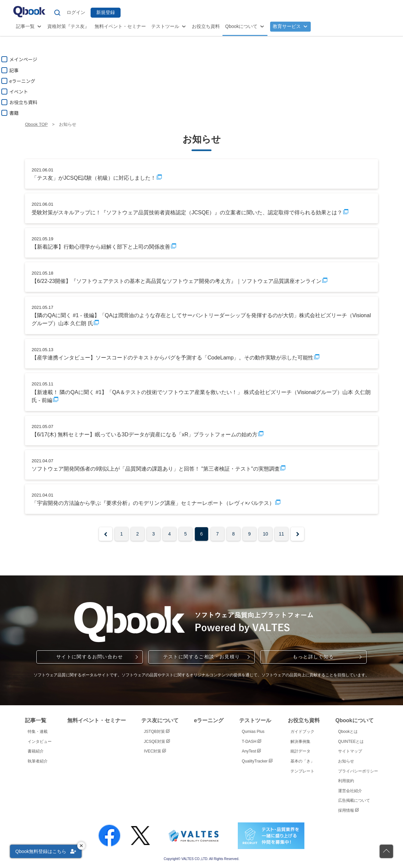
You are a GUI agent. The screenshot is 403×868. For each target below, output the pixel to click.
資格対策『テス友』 (68, 26)
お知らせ (346, 761)
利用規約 (346, 781)
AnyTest (251, 751)
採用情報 (348, 810)
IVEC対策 (155, 751)
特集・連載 (38, 732)
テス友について (160, 720)
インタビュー (40, 742)
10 (265, 534)
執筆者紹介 (38, 761)
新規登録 (106, 12)
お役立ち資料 (206, 26)
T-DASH (251, 742)
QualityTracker (257, 761)
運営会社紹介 (350, 791)
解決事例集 (300, 742)
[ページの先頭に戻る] (386, 851)
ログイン (76, 12)
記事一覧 (25, 26)
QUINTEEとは (351, 742)
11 (281, 534)
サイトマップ (350, 751)
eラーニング (209, 720)
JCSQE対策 (157, 742)
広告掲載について (354, 800)
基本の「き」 (302, 761)
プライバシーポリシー (358, 771)
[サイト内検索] (57, 13)
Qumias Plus (253, 732)
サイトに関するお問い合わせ (90, 657)
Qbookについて (241, 26)
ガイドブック (302, 732)
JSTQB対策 (157, 732)
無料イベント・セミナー (120, 26)
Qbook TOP (36, 124)
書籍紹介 (36, 751)
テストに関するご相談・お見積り (202, 657)
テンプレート (302, 771)
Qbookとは (348, 732)
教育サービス (287, 26)
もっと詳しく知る (313, 657)
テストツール (165, 26)
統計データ (300, 751)
